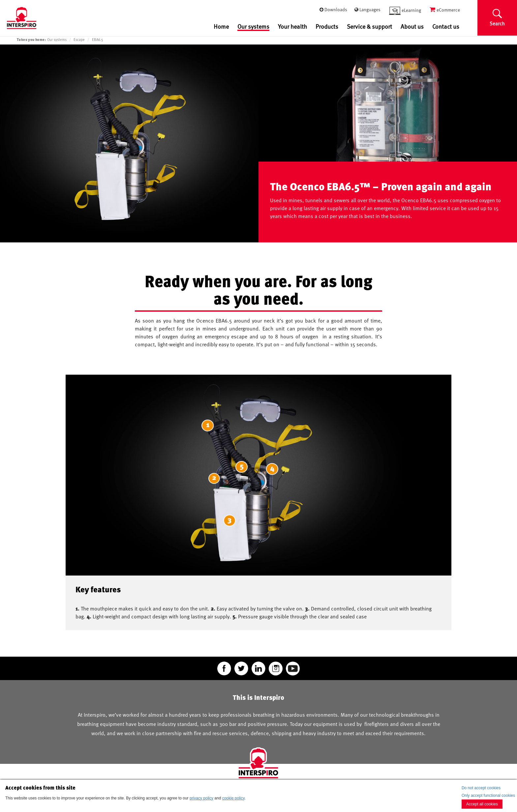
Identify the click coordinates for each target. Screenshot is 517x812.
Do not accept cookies (481, 788)
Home (221, 26)
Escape (79, 40)
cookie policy (233, 798)
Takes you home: (31, 39)
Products (327, 26)
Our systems (253, 27)
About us (412, 26)
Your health (292, 26)
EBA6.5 (98, 40)
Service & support (369, 26)
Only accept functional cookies (488, 796)
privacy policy (201, 798)
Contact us (446, 26)
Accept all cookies (482, 804)
